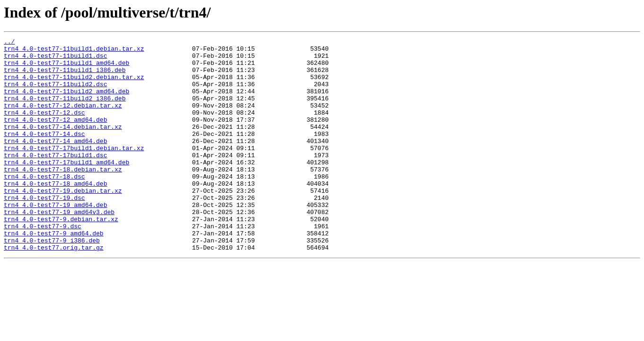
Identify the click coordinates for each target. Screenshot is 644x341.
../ (9, 43)
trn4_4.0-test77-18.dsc (44, 205)
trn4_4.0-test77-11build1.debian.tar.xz (74, 51)
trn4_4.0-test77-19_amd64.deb (55, 239)
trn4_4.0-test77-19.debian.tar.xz (63, 222)
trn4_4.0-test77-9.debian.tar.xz (61, 256)
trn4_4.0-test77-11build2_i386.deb (65, 111)
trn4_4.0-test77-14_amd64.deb (55, 162)
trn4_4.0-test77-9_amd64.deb (54, 273)
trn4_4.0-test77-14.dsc (44, 153)
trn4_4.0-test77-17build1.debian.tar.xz (74, 170)
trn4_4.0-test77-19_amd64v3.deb (59, 247)
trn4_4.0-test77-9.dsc (43, 264)
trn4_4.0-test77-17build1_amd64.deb (66, 188)
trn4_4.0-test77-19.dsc (44, 230)
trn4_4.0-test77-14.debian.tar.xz (63, 145)
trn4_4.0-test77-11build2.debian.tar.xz (74, 85)
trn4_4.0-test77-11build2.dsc (55, 94)
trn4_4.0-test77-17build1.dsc (55, 179)
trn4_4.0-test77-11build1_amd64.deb (66, 68)
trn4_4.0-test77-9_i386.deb (52, 281)
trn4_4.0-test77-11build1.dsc (55, 60)
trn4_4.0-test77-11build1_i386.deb (65, 77)
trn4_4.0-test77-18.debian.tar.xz (63, 196)
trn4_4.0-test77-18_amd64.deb (55, 213)
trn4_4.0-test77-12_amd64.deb (55, 136)
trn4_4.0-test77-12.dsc (44, 128)
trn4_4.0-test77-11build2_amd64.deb (66, 102)
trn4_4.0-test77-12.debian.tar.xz (63, 119)
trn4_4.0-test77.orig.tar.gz (54, 290)
